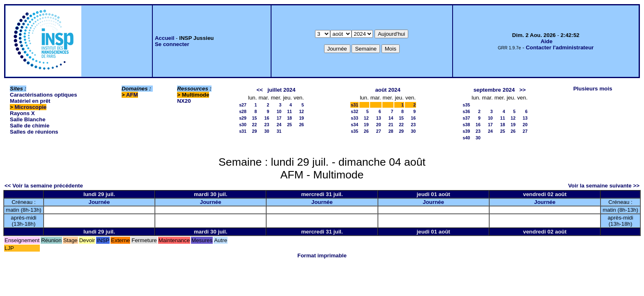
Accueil (164, 38)
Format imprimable (322, 256)
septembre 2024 (494, 90)
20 (379, 125)
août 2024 (388, 90)
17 (279, 118)
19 (301, 118)
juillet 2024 (281, 90)
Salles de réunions (34, 132)
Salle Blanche (28, 119)
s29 (243, 118)
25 (290, 125)
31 (279, 131)
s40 (467, 138)
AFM (132, 95)
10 (279, 111)
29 (255, 131)
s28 (243, 111)
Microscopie (31, 107)
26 (301, 125)
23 (267, 125)
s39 (467, 131)
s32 (354, 111)
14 (391, 118)
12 (301, 111)
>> (523, 90)
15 (255, 118)
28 (391, 131)
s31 (243, 131)
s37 (467, 118)
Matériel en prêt (30, 101)
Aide (546, 41)
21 (391, 125)
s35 (354, 131)
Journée (99, 202)
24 (279, 125)
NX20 (184, 101)
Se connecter (172, 44)
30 (267, 131)
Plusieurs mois (593, 89)
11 (290, 111)
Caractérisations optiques (44, 95)
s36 (467, 111)
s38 (467, 125)
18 (290, 118)
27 (379, 131)
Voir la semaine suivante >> (604, 186)
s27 (243, 105)
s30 (243, 125)
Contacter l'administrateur (560, 47)
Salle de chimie (30, 126)
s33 (354, 118)
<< (260, 90)
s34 (354, 125)
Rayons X (22, 113)
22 (255, 125)
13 (379, 118)
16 (267, 118)
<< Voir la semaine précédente (44, 186)
